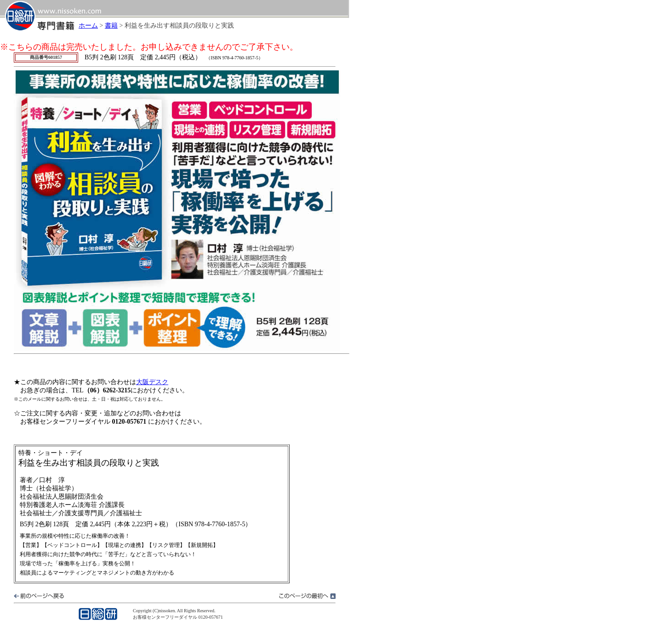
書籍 (111, 26)
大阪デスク (152, 382)
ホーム (88, 26)
